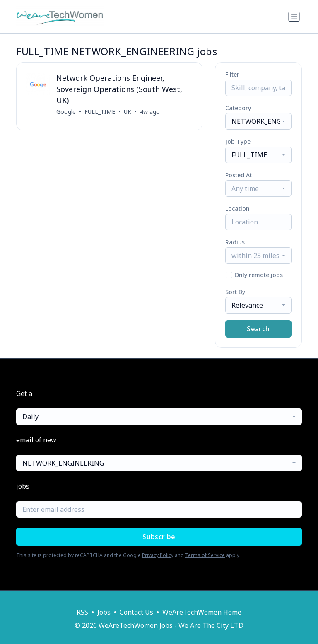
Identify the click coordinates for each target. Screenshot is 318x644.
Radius (235, 242)
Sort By (235, 292)
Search (258, 329)
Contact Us (136, 612)
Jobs (104, 612)
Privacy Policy (158, 555)
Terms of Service (205, 555)
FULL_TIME (100, 112)
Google (66, 112)
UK (128, 112)
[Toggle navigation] (294, 17)
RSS (82, 612)
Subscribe (159, 537)
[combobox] (258, 121)
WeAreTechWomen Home (202, 612)
